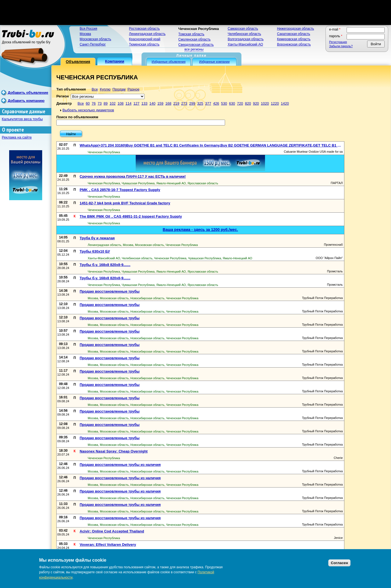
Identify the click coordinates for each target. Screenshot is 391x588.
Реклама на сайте (17, 137)
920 (256, 103)
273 (184, 103)
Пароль (336, 36)
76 (94, 103)
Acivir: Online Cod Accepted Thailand (112, 531)
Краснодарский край (145, 39)
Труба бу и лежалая (97, 238)
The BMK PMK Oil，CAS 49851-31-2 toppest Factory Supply (131, 216)
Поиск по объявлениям (77, 117)
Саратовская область (293, 34)
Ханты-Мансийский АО (245, 44)
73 (100, 103)
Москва (85, 34)
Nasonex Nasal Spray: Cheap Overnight (114, 451)
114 (128, 103)
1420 (285, 103)
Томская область (191, 34)
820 (248, 103)
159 (160, 103)
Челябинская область (244, 34)
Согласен (339, 563)
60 (88, 103)
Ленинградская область (147, 34)
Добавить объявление (28, 93)
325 (200, 103)
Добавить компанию (26, 101)
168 (168, 103)
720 (240, 103)
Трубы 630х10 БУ (95, 251)
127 (137, 103)
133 (145, 103)
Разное (133, 89)
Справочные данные (24, 111)
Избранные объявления (169, 62)
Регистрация (338, 42)
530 (224, 103)
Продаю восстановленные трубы (110, 291)
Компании (114, 61)
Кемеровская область (294, 39)
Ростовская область (144, 29)
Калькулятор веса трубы (22, 119)
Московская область (95, 39)
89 (105, 103)
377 (208, 103)
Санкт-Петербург (93, 44)
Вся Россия (88, 29)
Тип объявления (71, 89)
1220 (275, 103)
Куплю (105, 89)
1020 (265, 103)
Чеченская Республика (199, 29)
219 (176, 103)
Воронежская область (294, 44)
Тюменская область (144, 44)
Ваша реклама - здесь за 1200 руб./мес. (200, 230)
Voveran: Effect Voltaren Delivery (108, 545)
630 (232, 103)
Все (95, 89)
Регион (63, 96)
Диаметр (64, 103)
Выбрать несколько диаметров (88, 110)
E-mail (335, 29)
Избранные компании (215, 62)
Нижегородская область (295, 29)
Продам (119, 89)
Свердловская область (196, 45)
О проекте (13, 130)
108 (120, 103)
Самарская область (243, 29)
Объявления (78, 62)
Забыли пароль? (341, 46)
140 (152, 103)
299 (192, 103)
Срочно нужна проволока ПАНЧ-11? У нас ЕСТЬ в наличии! (133, 176)
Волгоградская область (245, 39)
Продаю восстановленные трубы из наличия (120, 465)
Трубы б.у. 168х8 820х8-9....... (105, 265)
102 (113, 103)
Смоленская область (195, 39)
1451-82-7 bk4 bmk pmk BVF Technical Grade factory (125, 203)
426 (216, 103)
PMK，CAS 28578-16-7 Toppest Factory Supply (120, 190)
